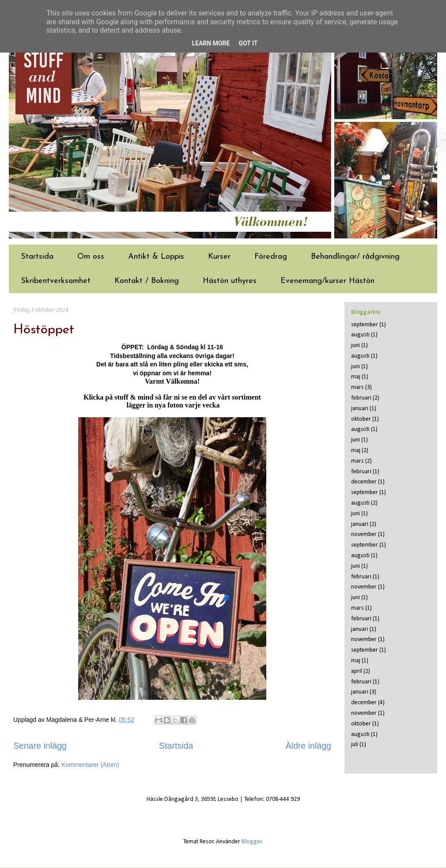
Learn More (211, 43)
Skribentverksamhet (56, 281)
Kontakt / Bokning (147, 281)
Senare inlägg (40, 746)
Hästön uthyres (230, 281)
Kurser (219, 257)
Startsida (37, 257)
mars (357, 387)
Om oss (91, 257)
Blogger (252, 842)
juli (355, 745)
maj (356, 377)
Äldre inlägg (308, 746)
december (364, 482)
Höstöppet (44, 330)
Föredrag (271, 257)
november (364, 534)
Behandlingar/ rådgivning (355, 257)
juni (355, 345)
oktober (361, 419)
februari (361, 398)
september (365, 325)
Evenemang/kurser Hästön (327, 281)
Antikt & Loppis (156, 257)
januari (360, 409)
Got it (248, 43)
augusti (360, 335)
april (357, 671)
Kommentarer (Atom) (90, 765)
